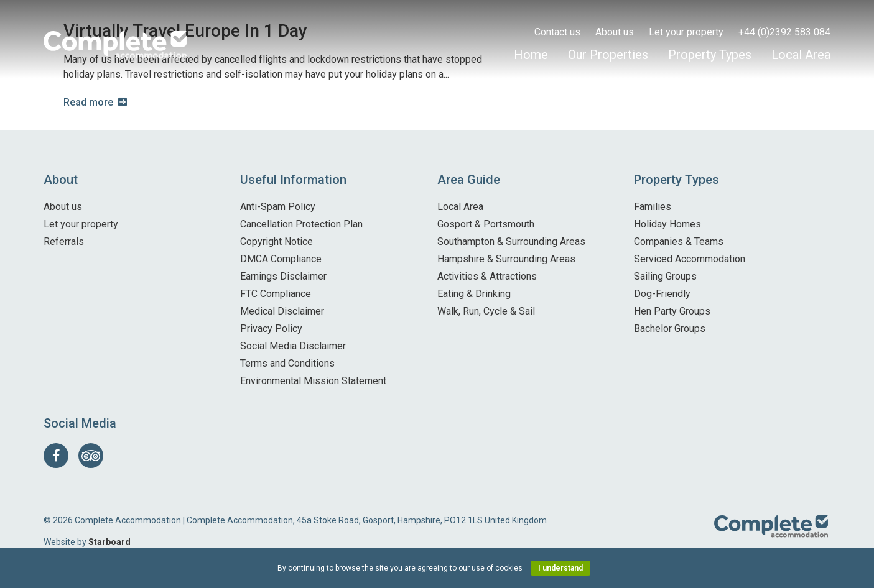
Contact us (557, 32)
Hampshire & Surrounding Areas (506, 259)
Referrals (64, 241)
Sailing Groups (665, 276)
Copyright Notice (277, 241)
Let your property (686, 32)
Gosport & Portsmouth (486, 224)
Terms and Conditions (287, 363)
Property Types (710, 55)
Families (653, 207)
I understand (560, 568)
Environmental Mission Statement (313, 381)
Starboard (109, 542)
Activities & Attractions (487, 276)
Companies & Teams (679, 241)
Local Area (801, 55)
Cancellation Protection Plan (301, 224)
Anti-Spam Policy (278, 207)
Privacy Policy (271, 328)
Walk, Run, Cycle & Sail (486, 311)
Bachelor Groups (670, 328)
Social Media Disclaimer (293, 346)
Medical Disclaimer (282, 311)
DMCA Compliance (281, 259)
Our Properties (608, 55)
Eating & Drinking (474, 294)
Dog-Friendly (662, 294)
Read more (88, 102)
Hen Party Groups (672, 311)
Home (531, 55)
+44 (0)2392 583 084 (784, 32)
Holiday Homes (667, 224)
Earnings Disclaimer (283, 276)
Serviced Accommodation (690, 259)
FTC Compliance (276, 294)
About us (615, 32)
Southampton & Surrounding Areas (511, 241)
